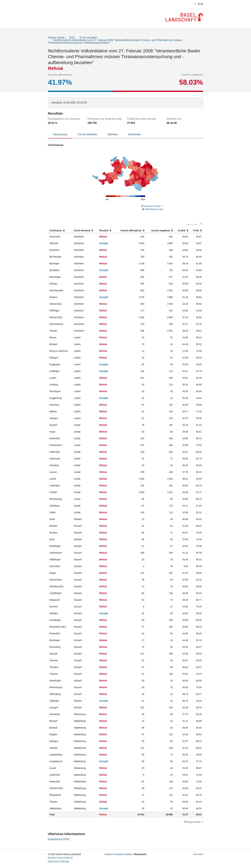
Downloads (134, 134)
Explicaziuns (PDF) (59, 839)
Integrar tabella (194, 822)
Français (119, 854)
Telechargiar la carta (153, 209)
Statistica (113, 134)
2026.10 (69, 858)
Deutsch (109, 854)
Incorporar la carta (152, 206)
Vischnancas (60, 134)
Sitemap (65, 861)
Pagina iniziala (56, 38)
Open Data (53, 861)
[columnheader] (60, 231)
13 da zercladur (88, 38)
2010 (72, 38)
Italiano (129, 854)
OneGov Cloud (55, 858)
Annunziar (198, 854)
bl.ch (200, 4)
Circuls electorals (87, 134)
